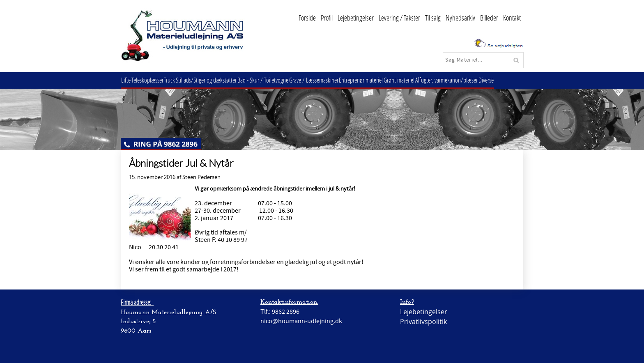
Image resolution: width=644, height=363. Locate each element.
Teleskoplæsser (151, 80)
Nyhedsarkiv (460, 18)
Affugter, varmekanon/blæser (468, 80)
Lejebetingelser (356, 18)
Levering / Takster (399, 18)
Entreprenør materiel (378, 80)
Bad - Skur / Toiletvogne (274, 80)
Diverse (510, 80)
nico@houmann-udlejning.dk (301, 321)
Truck (176, 80)
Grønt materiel (418, 80)
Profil (327, 18)
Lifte (127, 80)
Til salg (433, 18)
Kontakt (512, 18)
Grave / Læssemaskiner (328, 80)
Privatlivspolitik (423, 322)
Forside (307, 18)
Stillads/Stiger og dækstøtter (215, 80)
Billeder (489, 18)
